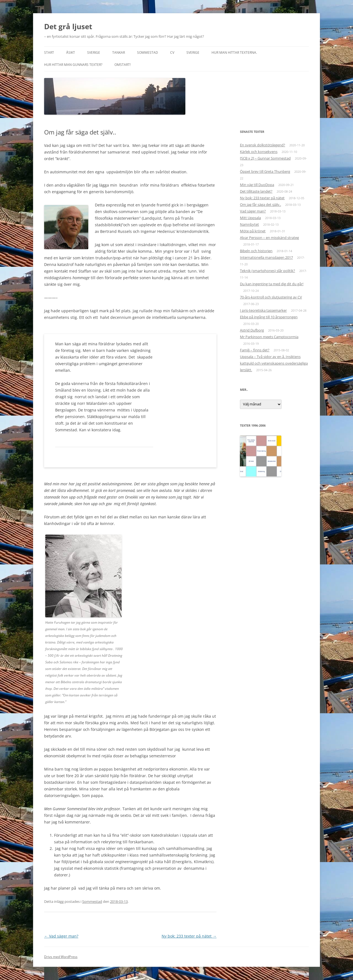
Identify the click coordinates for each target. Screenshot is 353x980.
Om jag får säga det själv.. (260, 204)
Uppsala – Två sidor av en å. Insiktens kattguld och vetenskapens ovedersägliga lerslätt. (274, 363)
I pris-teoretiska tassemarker (263, 310)
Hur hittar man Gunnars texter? (73, 65)
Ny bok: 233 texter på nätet (189, 936)
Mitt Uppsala (250, 218)
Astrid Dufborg (252, 330)
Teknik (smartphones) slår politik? (268, 271)
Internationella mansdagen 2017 (266, 257)
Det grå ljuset (68, 26)
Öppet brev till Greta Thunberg (265, 171)
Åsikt (71, 52)
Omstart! (123, 65)
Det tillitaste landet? (256, 191)
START (49, 52)
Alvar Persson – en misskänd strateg (269, 238)
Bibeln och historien (256, 251)
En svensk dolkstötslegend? (263, 145)
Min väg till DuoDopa (257, 185)
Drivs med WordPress (61, 957)
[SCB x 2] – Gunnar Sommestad (265, 158)
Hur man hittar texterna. (234, 52)
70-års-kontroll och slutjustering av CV (271, 297)
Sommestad (148, 52)
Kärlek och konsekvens (259, 152)
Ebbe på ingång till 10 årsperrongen (269, 317)
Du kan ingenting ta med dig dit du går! (272, 284)
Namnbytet (249, 224)
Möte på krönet (253, 231)
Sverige (94, 52)
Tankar (119, 52)
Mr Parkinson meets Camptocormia (269, 337)
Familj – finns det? (255, 350)
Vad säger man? (61, 936)
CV (172, 52)
